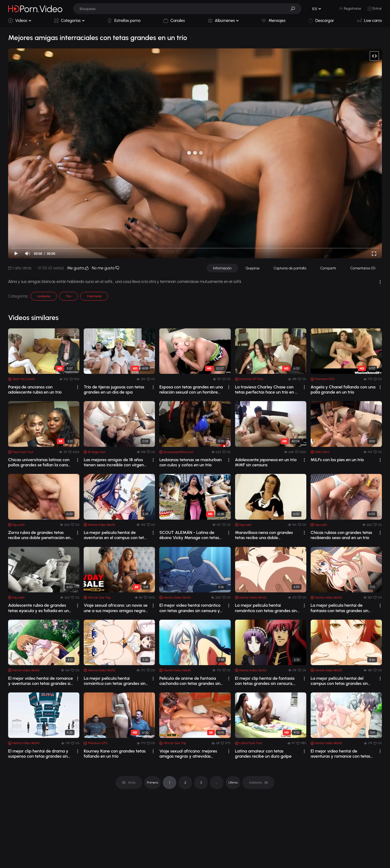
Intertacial (94, 296)
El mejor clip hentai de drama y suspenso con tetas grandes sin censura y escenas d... (38, 754)
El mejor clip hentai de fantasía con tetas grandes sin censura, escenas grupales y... (265, 681)
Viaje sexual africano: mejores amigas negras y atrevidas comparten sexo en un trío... (188, 754)
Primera (153, 783)
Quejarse (253, 268)
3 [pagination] (201, 783)
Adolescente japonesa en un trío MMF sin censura (266, 462)
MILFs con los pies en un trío (337, 460)
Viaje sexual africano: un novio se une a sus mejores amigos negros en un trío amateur (116, 608)
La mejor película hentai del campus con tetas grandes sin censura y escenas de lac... (339, 681)
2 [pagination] (185, 783)
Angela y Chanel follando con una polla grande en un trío (343, 390)
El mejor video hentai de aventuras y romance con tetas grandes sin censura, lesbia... (340, 754)
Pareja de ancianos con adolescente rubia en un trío (35, 390)
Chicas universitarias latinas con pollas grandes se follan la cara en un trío (39, 462)
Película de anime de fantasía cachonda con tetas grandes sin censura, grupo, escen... (190, 681)
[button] (295, 9)
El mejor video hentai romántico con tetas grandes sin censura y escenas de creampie (190, 608)
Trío (69, 296)
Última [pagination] (233, 783)
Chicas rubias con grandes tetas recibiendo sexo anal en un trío (341, 535)
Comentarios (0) (363, 268)
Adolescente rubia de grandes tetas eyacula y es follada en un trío (38, 608)
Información (222, 268)
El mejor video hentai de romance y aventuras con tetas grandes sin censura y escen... (40, 681)
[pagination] (129, 783)
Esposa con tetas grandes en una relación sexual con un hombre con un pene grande (191, 390)
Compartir (328, 268)
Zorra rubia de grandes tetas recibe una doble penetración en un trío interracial (39, 535)
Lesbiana (44, 296)
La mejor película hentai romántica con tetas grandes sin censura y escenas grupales (115, 681)
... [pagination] (217, 783)
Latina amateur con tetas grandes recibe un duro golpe (263, 754)
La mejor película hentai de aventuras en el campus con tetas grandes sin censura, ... (116, 535)
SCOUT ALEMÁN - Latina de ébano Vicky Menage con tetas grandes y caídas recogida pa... (189, 535)
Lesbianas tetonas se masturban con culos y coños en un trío (190, 462)
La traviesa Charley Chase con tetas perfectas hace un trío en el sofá (267, 390)
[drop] (78, 387)
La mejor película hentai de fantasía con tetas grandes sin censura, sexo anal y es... (339, 608)
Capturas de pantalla (290, 268)
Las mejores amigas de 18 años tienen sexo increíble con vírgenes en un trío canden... (116, 462)
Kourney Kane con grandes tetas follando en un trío (115, 754)
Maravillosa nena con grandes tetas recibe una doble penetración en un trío (264, 535)
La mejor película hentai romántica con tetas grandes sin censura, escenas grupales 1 (266, 608)
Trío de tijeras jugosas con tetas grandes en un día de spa (114, 390)
